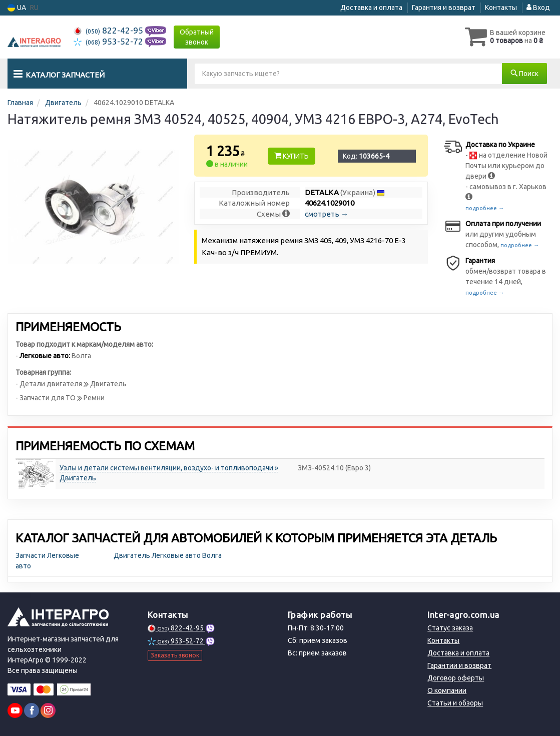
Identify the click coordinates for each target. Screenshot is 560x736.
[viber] (32, 710)
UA (17, 8)
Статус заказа (450, 628)
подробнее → (485, 208)
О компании (447, 690)
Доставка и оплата (371, 8)
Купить (292, 156)
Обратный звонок (197, 37)
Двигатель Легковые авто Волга (168, 555)
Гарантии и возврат (459, 665)
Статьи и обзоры (455, 703)
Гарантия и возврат (444, 8)
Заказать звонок (175, 655)
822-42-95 (109, 30)
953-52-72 (109, 41)
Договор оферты (456, 678)
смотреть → (327, 214)
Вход (538, 8)
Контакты (501, 8)
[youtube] (15, 710)
